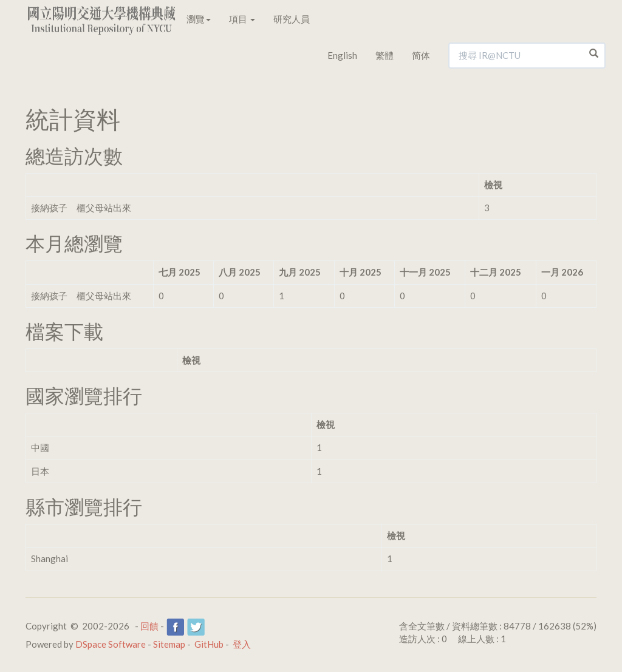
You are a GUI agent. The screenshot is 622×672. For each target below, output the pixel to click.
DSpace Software (111, 644)
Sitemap (169, 644)
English (342, 55)
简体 (421, 55)
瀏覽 (199, 19)
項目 (242, 19)
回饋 (149, 626)
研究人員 (292, 19)
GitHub (209, 644)
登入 (242, 644)
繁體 (384, 55)
